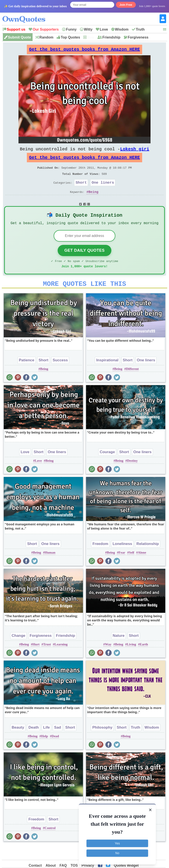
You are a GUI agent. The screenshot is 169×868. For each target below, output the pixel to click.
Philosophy (102, 741)
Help (45, 750)
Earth (144, 658)
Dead (55, 750)
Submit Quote (19, 37)
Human (50, 566)
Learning (61, 658)
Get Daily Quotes (84, 261)
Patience (27, 374)
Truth (140, 29)
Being (93, 201)
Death (34, 741)
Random (46, 37)
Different (132, 382)
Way (108, 658)
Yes (117, 842)
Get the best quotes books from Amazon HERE (84, 51)
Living (131, 658)
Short (81, 190)
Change (18, 649)
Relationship (148, 557)
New (91, 37)
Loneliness (122, 557)
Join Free (126, 5)
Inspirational (107, 374)
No (117, 852)
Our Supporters (46, 29)
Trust (47, 658)
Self (132, 566)
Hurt (36, 658)
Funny (71, 29)
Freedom (100, 557)
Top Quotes (70, 37)
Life (46, 741)
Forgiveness (138, 37)
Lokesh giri (135, 152)
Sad (58, 741)
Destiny (132, 474)
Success (60, 374)
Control (50, 842)
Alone (142, 566)
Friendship (111, 37)
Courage (107, 466)
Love (104, 29)
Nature (119, 649)
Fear (122, 566)
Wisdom (122, 29)
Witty (88, 29)
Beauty (18, 741)
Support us (16, 29)
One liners (103, 190)
